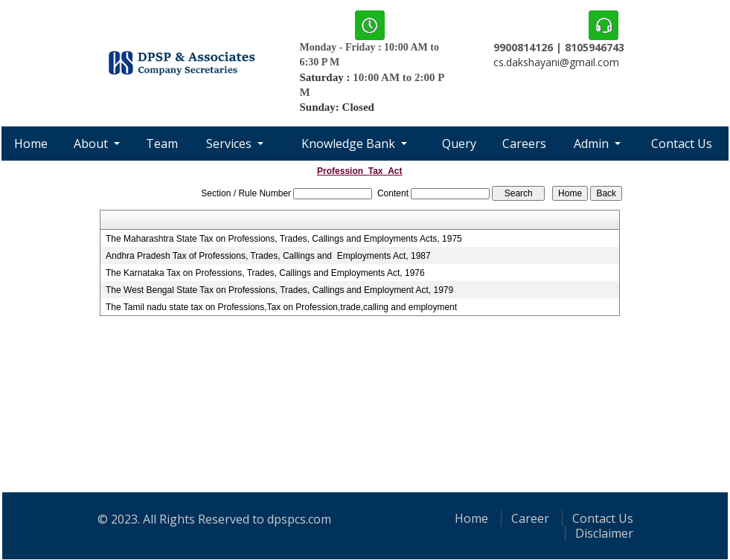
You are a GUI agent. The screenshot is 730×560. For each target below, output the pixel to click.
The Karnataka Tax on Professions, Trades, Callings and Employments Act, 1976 (265, 273)
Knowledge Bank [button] (350, 144)
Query (459, 144)
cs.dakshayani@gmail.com (556, 62)
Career (530, 518)
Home (31, 144)
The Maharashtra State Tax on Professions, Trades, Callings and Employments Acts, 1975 (284, 239)
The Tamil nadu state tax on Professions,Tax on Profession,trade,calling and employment (281, 307)
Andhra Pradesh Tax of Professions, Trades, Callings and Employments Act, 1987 (268, 256)
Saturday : (327, 77)
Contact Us (682, 144)
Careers (524, 144)
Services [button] (230, 144)
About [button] (92, 144)
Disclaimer (604, 533)
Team (162, 144)
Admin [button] (593, 144)
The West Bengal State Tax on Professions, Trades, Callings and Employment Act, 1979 (279, 290)
